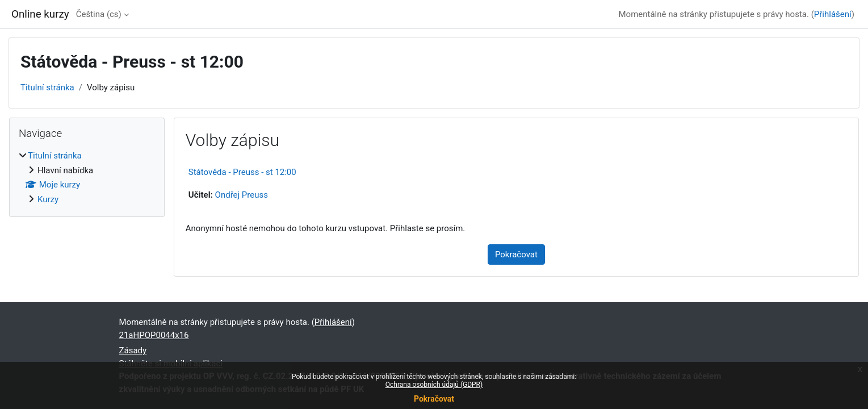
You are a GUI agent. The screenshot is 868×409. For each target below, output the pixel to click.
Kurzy (48, 199)
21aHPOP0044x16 (154, 335)
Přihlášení (833, 14)
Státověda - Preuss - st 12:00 (242, 172)
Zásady (133, 350)
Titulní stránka (47, 87)
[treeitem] (87, 178)
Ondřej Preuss (242, 195)
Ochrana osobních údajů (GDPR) (434, 385)
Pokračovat (434, 399)
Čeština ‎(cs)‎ (99, 14)
